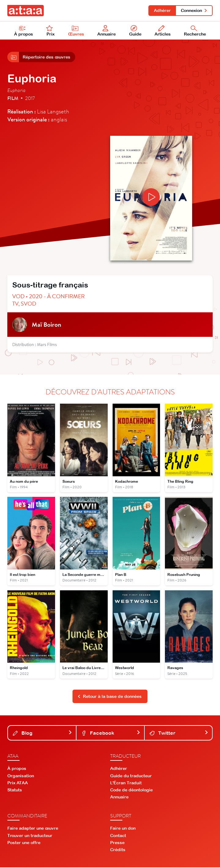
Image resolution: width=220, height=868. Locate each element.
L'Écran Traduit (126, 783)
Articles (163, 31)
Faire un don (123, 829)
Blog (43, 733)
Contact (118, 836)
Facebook (111, 733)
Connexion (194, 10)
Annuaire (107, 31)
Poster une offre (24, 843)
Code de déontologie (131, 790)
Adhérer (162, 10)
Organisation (21, 776)
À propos (24, 31)
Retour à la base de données (110, 697)
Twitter (179, 733)
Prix (50, 31)
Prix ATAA (18, 783)
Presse (117, 843)
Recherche (195, 31)
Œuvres (76, 31)
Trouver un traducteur (30, 836)
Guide (135, 31)
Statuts (15, 790)
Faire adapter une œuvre (33, 829)
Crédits (118, 850)
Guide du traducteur (131, 776)
